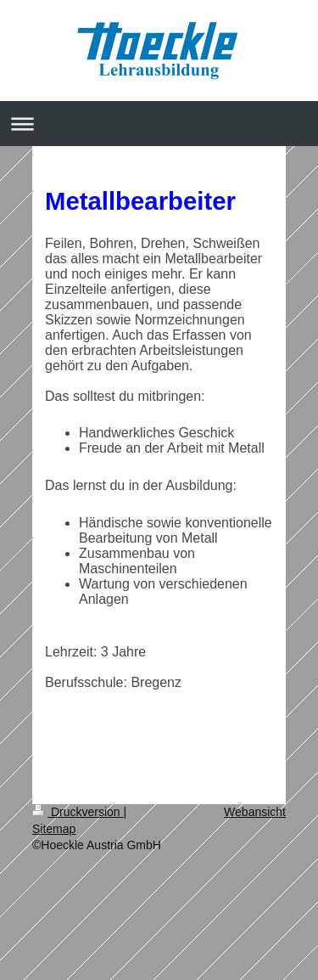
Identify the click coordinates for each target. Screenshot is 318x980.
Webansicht (255, 812)
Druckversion (78, 812)
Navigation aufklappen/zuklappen (159, 124)
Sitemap (54, 829)
